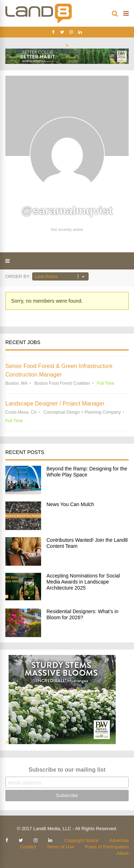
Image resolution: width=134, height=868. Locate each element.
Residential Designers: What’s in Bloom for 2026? (82, 614)
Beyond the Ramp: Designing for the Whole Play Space (87, 472)
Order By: (18, 276)
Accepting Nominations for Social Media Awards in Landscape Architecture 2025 (83, 582)
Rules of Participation (107, 847)
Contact (28, 847)
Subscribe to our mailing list (67, 770)
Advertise (119, 840)
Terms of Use (61, 847)
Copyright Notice (81, 840)
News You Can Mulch (70, 504)
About (123, 853)
